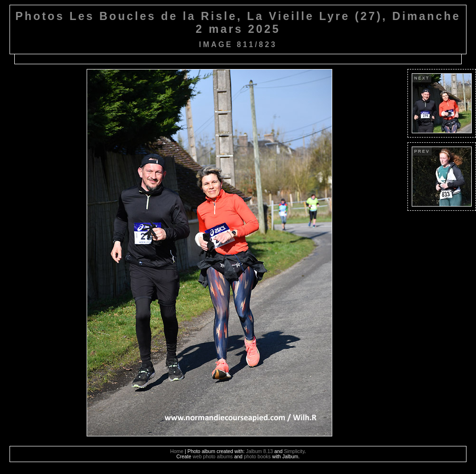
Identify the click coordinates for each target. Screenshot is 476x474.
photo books (257, 457)
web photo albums (213, 457)
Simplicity (294, 451)
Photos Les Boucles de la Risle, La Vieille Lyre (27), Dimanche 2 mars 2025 (238, 23)
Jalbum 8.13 (260, 451)
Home (177, 451)
